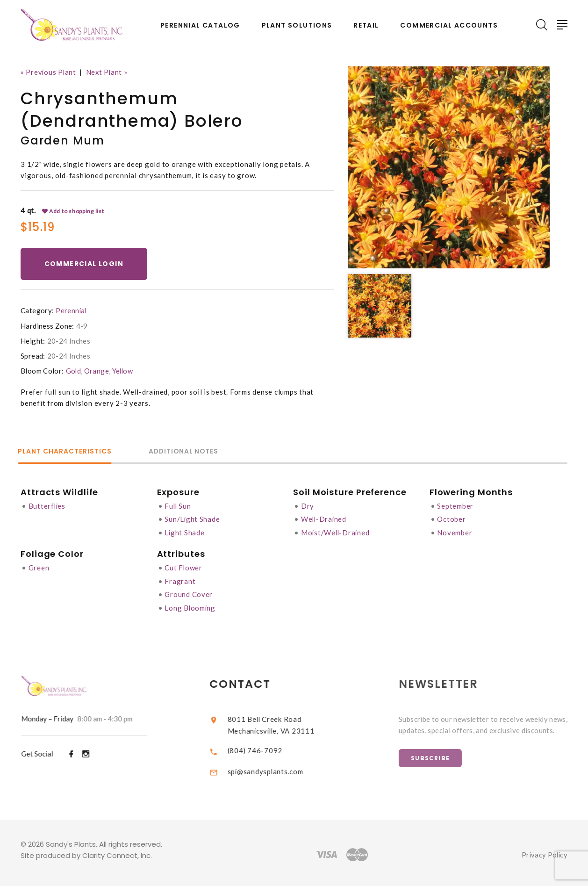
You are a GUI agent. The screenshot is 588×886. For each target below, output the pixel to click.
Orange (97, 371)
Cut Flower (184, 566)
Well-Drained (325, 519)
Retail (366, 25)
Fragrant (180, 579)
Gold (74, 371)
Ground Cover (189, 592)
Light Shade (185, 532)
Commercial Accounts (449, 25)
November (456, 532)
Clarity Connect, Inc (116, 852)
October (453, 519)
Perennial (71, 310)
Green (39, 566)
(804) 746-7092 (263, 747)
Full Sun (179, 505)
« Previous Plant (49, 72)
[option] (449, 167)
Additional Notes (193, 452)
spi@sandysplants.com (273, 768)
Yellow (123, 371)
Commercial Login (84, 264)
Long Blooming (191, 605)
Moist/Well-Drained (337, 532)
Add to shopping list (73, 211)
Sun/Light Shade (193, 519)
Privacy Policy (544, 851)
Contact (248, 681)
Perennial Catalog (200, 25)
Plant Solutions (297, 25)
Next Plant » (108, 72)
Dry (308, 505)
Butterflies (47, 505)
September (457, 505)
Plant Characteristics (68, 452)
